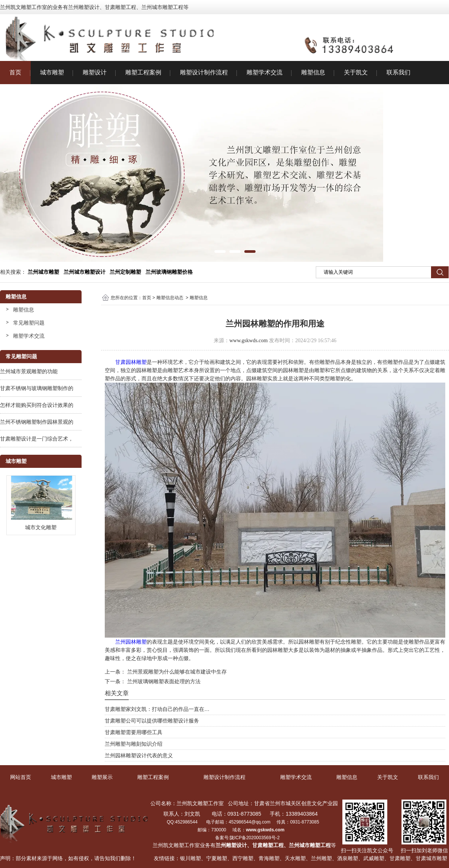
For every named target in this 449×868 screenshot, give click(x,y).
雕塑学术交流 (265, 72)
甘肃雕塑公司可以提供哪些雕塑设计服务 (152, 721)
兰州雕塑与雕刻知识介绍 (134, 744)
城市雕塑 (52, 72)
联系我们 (398, 72)
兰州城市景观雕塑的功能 (29, 371)
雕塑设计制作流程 (204, 72)
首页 (15, 72)
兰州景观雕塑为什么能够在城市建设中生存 (176, 672)
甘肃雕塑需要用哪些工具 (134, 732)
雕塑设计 (95, 72)
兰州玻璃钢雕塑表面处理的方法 (163, 681)
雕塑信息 (313, 72)
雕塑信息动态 (170, 298)
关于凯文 (356, 72)
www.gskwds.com (249, 341)
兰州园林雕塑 (131, 642)
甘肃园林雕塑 (131, 362)
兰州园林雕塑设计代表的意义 (139, 755)
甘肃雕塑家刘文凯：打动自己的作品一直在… (157, 709)
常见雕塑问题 (29, 323)
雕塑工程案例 (143, 72)
